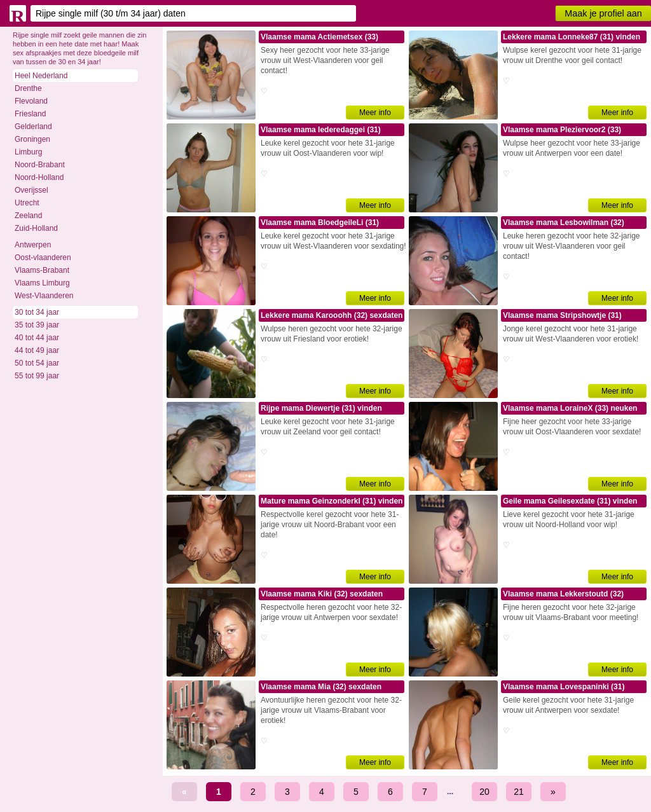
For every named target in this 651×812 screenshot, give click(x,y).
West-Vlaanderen (44, 296)
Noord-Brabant (40, 165)
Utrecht (27, 203)
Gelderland (33, 127)
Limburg (28, 152)
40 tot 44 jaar (37, 338)
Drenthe (28, 88)
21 (519, 792)
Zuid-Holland (36, 228)
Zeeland (28, 216)
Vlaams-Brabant (42, 270)
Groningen (32, 139)
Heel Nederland (41, 76)
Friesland (30, 114)
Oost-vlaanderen (43, 258)
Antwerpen (33, 245)
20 (484, 792)
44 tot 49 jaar (37, 350)
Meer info (375, 113)
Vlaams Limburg (42, 283)
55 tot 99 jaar (37, 376)
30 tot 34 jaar (37, 312)
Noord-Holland (39, 177)
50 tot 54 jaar (37, 363)
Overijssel (31, 190)
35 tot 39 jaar (37, 325)
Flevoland (31, 101)
